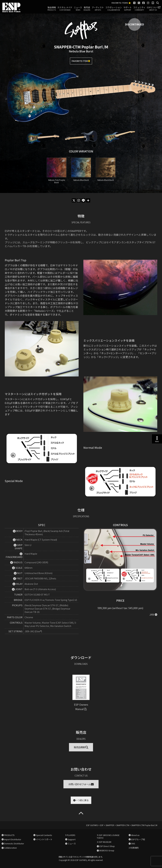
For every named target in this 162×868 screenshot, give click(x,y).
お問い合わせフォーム (81, 784)
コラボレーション (114, 9)
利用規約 (134, 848)
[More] (88, 200)
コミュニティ (139, 9)
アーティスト (98, 9)
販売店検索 (81, 747)
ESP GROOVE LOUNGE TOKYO (108, 836)
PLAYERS (71, 835)
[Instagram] (79, 200)
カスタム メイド (65, 9)
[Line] (83, 200)
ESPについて (153, 9)
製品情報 (52, 9)
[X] (74, 200)
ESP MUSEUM (105, 842)
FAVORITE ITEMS (121, 3)
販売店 (87, 9)
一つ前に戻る (81, 800)
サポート (128, 9)
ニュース (78, 9)
